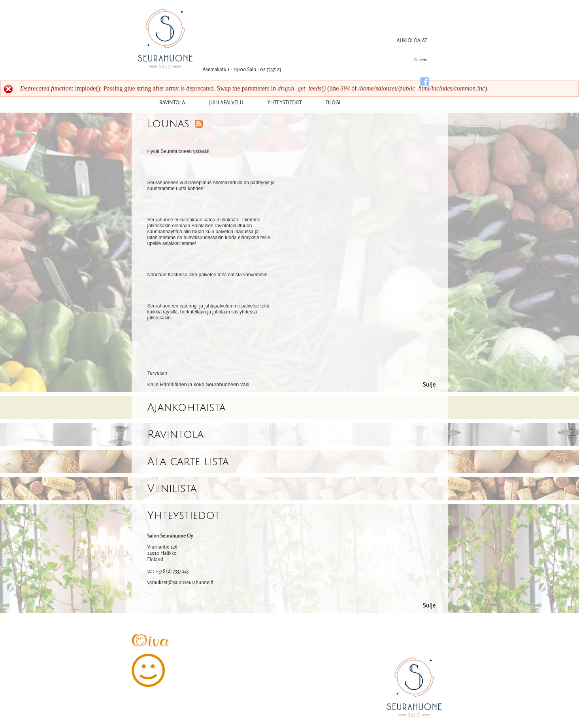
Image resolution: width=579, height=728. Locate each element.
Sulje (429, 384)
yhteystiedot (285, 102)
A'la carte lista (188, 462)
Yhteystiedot (184, 516)
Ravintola (172, 102)
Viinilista (172, 489)
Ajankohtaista (187, 408)
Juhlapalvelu (226, 102)
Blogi (333, 102)
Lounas (168, 124)
